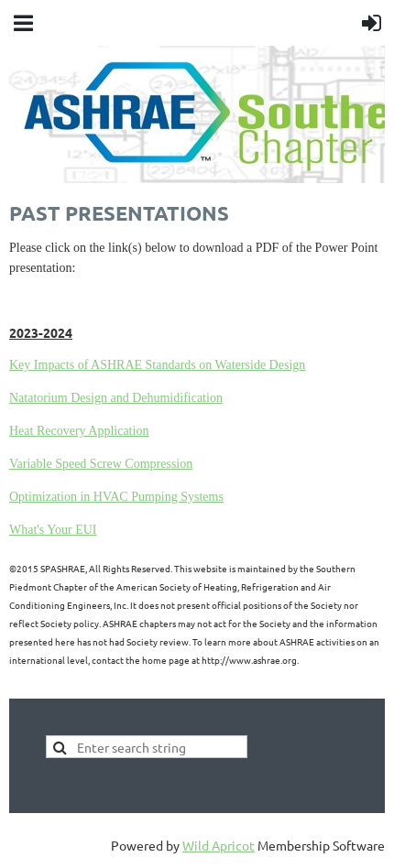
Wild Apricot (219, 845)
